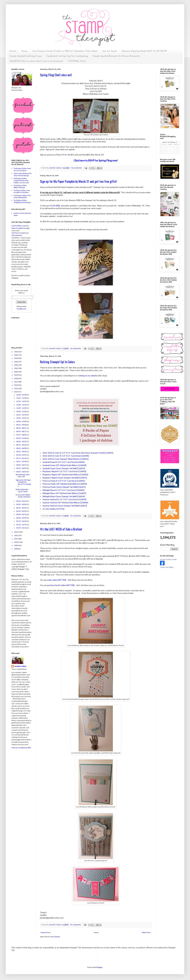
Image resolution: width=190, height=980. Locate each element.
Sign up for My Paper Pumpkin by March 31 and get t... (23, 483)
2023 (16, 362)
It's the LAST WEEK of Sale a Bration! (61, 529)
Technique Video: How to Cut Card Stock (22, 169)
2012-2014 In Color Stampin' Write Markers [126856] (65, 459)
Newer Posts (46, 932)
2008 (16, 549)
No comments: (77, 168)
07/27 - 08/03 (21, 435)
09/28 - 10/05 (21, 421)
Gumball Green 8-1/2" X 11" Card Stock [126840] (63, 462)
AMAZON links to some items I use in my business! (36, 61)
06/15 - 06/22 (21, 445)
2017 (16, 382)
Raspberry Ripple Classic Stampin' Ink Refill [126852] (65, 478)
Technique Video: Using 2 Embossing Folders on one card (21, 180)
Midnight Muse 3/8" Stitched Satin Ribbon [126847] (64, 493)
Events (13, 51)
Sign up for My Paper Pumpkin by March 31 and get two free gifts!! (78, 181)
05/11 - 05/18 (21, 458)
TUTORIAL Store (77, 61)
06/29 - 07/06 (21, 438)
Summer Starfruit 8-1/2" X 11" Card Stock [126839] (64, 499)
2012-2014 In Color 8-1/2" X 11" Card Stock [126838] (66, 456)
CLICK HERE (55, 206)
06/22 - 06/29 (21, 441)
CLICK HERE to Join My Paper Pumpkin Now (20, 227)
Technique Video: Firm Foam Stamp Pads (22, 196)
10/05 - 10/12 (21, 418)
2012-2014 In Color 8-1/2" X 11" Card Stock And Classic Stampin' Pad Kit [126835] (78, 453)
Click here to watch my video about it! (20, 234)
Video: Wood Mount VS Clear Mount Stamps (22, 174)
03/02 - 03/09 (21, 504)
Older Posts (146, 932)
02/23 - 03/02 (21, 508)
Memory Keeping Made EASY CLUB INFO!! (144, 51)
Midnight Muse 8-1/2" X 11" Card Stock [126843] (63, 490)
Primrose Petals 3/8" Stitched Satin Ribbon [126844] (65, 484)
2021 (16, 368)
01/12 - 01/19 (21, 525)
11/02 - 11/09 (21, 408)
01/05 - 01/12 (21, 528)
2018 (16, 378)
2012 (16, 535)
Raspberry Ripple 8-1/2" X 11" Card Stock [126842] (64, 471)
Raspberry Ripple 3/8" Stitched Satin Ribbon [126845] (65, 475)
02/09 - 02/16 (21, 514)
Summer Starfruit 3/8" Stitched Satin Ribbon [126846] (65, 503)
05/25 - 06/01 (21, 451)
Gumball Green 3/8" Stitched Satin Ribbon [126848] (64, 465)
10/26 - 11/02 (21, 411)
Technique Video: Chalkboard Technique (22, 201)
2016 (16, 385)
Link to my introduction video (22, 214)
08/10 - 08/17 (21, 431)
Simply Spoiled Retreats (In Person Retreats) (116, 56)
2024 (16, 358)
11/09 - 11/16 (21, 405)
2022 (16, 365)
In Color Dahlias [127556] (53, 509)
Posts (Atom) (55, 937)
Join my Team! (109, 51)
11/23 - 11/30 (21, 398)
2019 (16, 375)
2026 (16, 352)
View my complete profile (21, 748)
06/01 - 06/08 (21, 448)
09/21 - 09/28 (21, 425)
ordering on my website (87, 376)
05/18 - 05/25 (21, 455)
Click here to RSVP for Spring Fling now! (96, 160)
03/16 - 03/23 (21, 501)
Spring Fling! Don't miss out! (56, 75)
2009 (16, 545)
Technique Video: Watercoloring (20, 186)
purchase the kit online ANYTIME (61, 585)
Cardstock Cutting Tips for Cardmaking (67, 56)
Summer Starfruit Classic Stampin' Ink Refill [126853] (65, 506)
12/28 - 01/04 (21, 395)
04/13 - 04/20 (21, 468)
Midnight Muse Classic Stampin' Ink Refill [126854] (64, 496)
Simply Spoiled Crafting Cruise (26, 56)
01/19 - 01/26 (21, 521)
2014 (16, 392)
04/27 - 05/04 (21, 461)
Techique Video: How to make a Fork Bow (22, 191)
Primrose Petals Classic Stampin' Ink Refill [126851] (64, 487)
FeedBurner (21, 309)
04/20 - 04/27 (21, 465)
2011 (16, 539)
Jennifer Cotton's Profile (168, 559)
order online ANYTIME (57, 580)
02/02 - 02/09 (21, 518)
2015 (16, 388)
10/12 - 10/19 (21, 415)
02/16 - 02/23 (21, 511)
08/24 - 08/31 (21, 428)
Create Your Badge (167, 567)
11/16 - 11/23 (21, 401)
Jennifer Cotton (20, 666)
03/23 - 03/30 (21, 472)
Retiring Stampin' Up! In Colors (57, 362)
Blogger (99, 967)
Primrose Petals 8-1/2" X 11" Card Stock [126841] (64, 481)
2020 (16, 372)
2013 (16, 532)
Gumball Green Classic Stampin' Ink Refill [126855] (64, 468)
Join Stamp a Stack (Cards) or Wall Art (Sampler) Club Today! (65, 51)
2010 (16, 542)
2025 (16, 355)
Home (24, 51)
